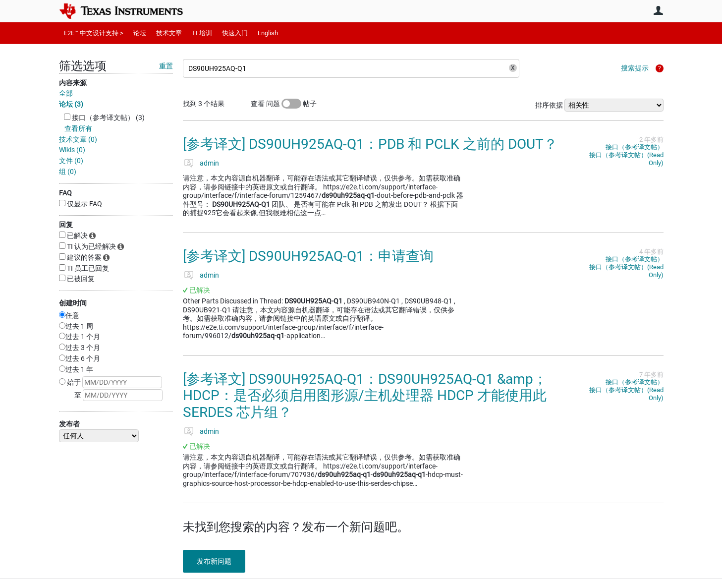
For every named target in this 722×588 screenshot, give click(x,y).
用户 (659, 10)
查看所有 (78, 128)
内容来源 (73, 83)
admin (209, 163)
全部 (66, 93)
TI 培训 (202, 33)
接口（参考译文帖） (635, 147)
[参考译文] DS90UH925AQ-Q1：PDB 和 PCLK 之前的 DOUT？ (370, 144)
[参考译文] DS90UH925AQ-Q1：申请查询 (308, 256)
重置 (166, 66)
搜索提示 (635, 68)
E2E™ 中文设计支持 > (94, 33)
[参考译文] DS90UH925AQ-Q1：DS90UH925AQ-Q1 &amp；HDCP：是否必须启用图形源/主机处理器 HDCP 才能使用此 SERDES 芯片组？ (365, 396)
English (268, 33)
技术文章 (169, 33)
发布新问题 (215, 561)
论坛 (140, 33)
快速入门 (235, 33)
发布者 (69, 424)
